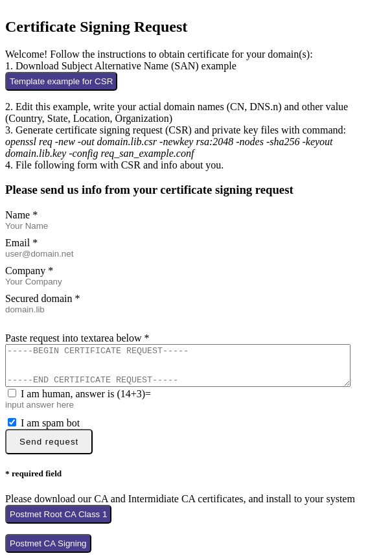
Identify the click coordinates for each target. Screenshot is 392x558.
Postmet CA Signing (48, 547)
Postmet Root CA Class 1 (58, 518)
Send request (49, 446)
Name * (21, 211)
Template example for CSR (61, 77)
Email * (21, 239)
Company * (29, 267)
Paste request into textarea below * (77, 334)
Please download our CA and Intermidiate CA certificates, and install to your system (180, 503)
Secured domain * (43, 295)
